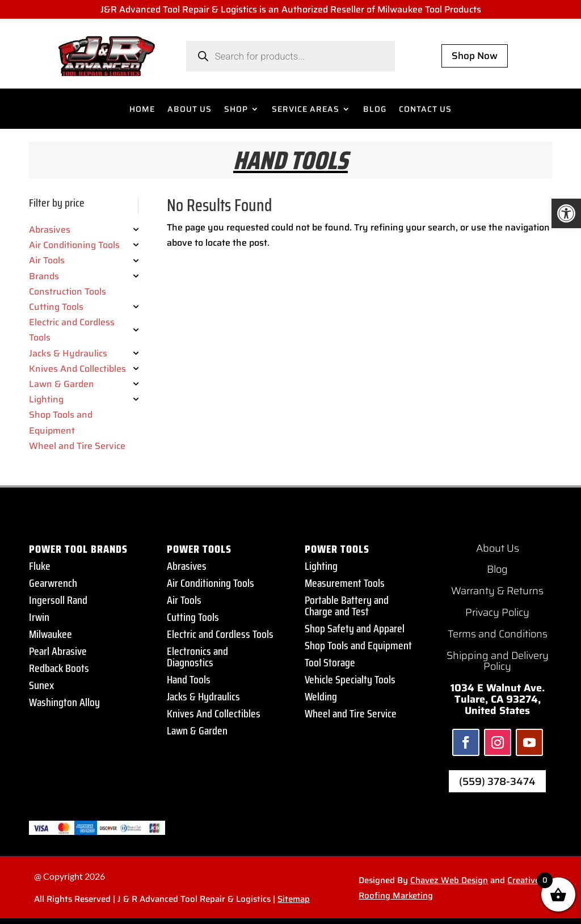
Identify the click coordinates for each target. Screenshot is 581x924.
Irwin (39, 617)
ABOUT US (190, 110)
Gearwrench (53, 583)
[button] (566, 213)
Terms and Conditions (498, 634)
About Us (498, 548)
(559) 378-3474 (497, 782)
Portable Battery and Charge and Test (347, 606)
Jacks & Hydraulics (203, 696)
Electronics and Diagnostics (197, 657)
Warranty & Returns (497, 591)
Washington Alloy (64, 702)
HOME (142, 110)
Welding (321, 696)
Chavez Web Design (449, 880)
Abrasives (187, 566)
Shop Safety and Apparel (355, 628)
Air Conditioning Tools (210, 583)
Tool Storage (330, 662)
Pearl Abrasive (58, 651)
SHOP (236, 110)
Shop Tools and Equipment (358, 645)
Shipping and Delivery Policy (498, 661)
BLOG (375, 110)
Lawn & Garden (197, 730)
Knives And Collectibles (214, 713)
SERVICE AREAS (306, 110)
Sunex (41, 685)
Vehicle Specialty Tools (350, 679)
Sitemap (294, 899)
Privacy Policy (497, 612)
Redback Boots (59, 668)
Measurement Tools (345, 583)
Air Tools (184, 600)
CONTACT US (425, 110)
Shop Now (475, 56)
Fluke (40, 566)
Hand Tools (189, 679)
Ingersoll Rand (58, 600)
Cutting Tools (193, 617)
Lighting (321, 566)
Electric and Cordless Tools (220, 634)
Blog (497, 569)
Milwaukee (50, 634)
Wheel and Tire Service (351, 713)
